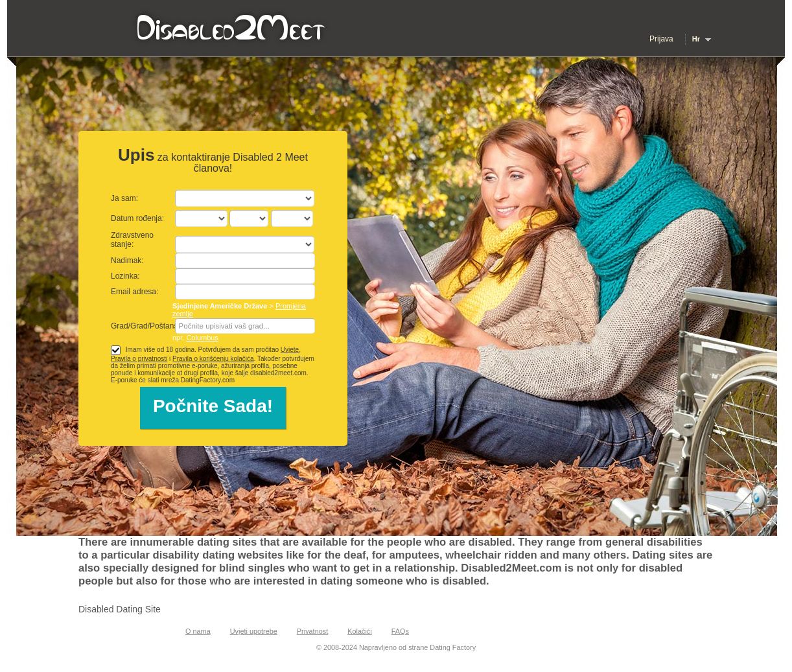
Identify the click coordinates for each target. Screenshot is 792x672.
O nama (198, 631)
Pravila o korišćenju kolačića (213, 359)
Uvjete (290, 350)
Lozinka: (125, 276)
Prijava (661, 39)
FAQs (400, 631)
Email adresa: (134, 292)
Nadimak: (127, 261)
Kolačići (359, 631)
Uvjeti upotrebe (254, 631)
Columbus (202, 338)
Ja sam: (124, 198)
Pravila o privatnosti (139, 359)
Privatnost (312, 631)
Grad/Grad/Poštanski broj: (156, 326)
